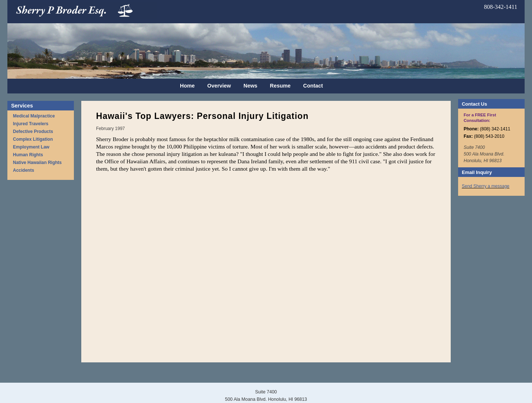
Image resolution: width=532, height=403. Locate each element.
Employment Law (31, 147)
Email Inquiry (477, 172)
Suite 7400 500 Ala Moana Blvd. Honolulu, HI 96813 (484, 154)
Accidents (23, 170)
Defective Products (33, 132)
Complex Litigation (33, 139)
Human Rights (28, 155)
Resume (280, 86)
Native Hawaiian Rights (37, 163)
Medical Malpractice (34, 116)
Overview (219, 86)
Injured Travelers (31, 124)
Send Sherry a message (486, 186)
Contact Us (474, 104)
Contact (313, 86)
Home (187, 86)
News (250, 86)
